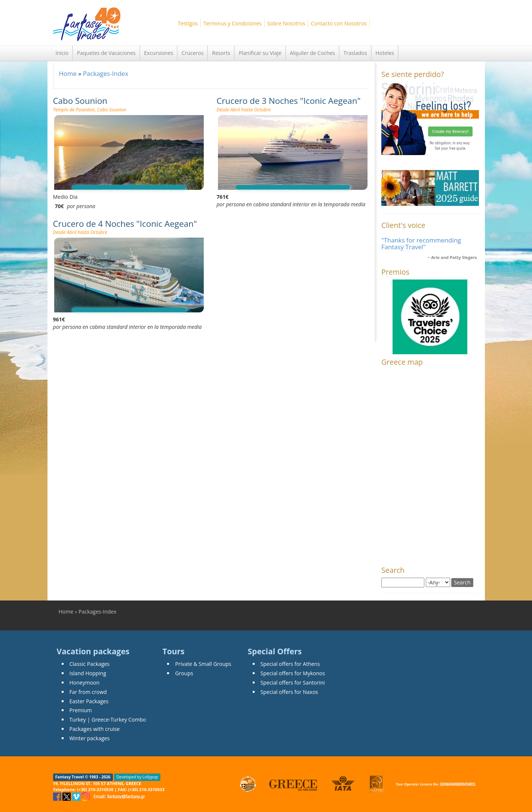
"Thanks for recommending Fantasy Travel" (421, 243)
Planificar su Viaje (260, 53)
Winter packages (90, 738)
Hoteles (385, 53)
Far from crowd (88, 692)
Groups (184, 673)
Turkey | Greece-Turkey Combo (108, 720)
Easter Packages (89, 701)
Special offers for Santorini (293, 683)
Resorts (221, 53)
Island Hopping (88, 673)
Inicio (62, 53)
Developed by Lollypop (137, 777)
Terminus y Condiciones (233, 23)
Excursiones (159, 53)
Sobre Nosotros (286, 23)
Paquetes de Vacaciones (106, 53)
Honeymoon (85, 683)
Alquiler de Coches (312, 53)
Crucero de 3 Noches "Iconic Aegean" (288, 101)
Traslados (355, 53)
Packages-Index (106, 73)
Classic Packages (90, 664)
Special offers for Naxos (289, 692)
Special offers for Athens (290, 664)
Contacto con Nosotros (339, 23)
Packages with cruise (95, 729)
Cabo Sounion (80, 101)
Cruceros (193, 53)
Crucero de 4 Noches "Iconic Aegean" (125, 224)
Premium (81, 710)
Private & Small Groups (203, 664)
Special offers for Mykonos (293, 673)
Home (68, 73)
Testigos (188, 23)
